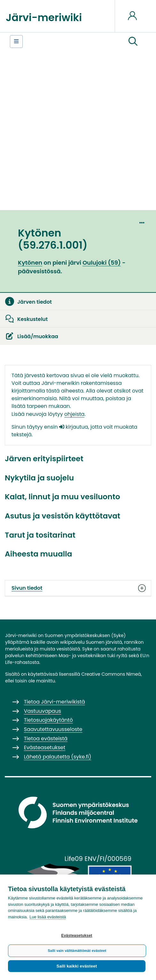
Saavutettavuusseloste (53, 729)
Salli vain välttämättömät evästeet (77, 951)
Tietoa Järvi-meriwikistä (55, 702)
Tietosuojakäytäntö (48, 720)
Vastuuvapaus (43, 711)
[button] (133, 42)
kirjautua (74, 427)
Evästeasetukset (77, 936)
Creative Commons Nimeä (111, 674)
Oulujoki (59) (102, 263)
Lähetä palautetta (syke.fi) (58, 757)
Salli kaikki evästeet (77, 966)
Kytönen (30, 263)
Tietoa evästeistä (46, 739)
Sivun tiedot (78, 588)
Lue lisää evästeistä (48, 917)
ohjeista (74, 414)
